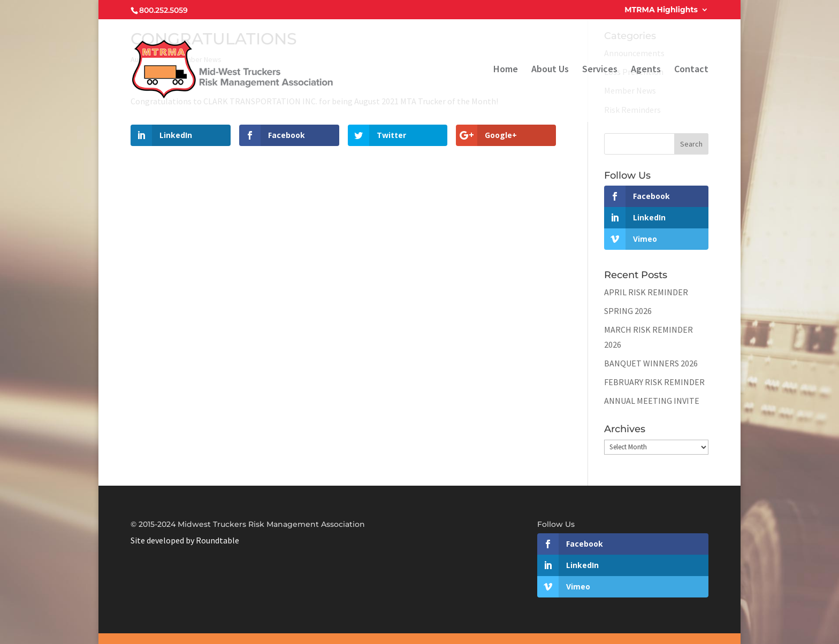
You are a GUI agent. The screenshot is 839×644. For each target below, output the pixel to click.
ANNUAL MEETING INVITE (652, 401)
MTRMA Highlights (661, 10)
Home (506, 70)
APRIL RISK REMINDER (646, 292)
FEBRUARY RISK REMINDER (654, 382)
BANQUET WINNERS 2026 (651, 363)
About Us (550, 70)
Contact (691, 70)
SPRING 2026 (628, 311)
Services (600, 70)
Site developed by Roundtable (185, 540)
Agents (646, 70)
